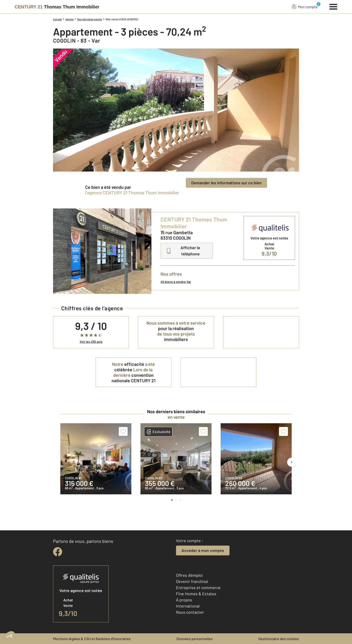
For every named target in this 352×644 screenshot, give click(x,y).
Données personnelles (195, 639)
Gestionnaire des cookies (279, 639)
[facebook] (58, 552)
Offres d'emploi (189, 575)
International (188, 606)
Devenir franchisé (192, 581)
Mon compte (305, 7)
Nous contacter (190, 612)
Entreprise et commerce (198, 588)
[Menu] (333, 6)
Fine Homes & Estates (196, 594)
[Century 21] (57, 7)
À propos (184, 600)
